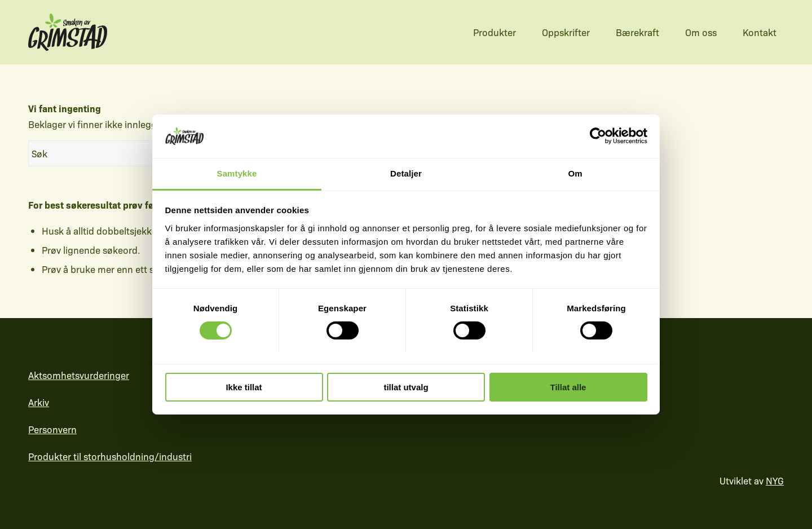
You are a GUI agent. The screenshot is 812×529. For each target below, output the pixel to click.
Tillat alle (568, 387)
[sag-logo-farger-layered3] (68, 32)
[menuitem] (489, 32)
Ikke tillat (244, 387)
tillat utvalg (406, 387)
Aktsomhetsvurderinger (79, 375)
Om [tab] (575, 173)
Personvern (52, 429)
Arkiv (39, 402)
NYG (775, 480)
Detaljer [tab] (406, 173)
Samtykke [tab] (237, 173)
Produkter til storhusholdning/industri (110, 456)
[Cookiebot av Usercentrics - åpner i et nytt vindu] (598, 136)
